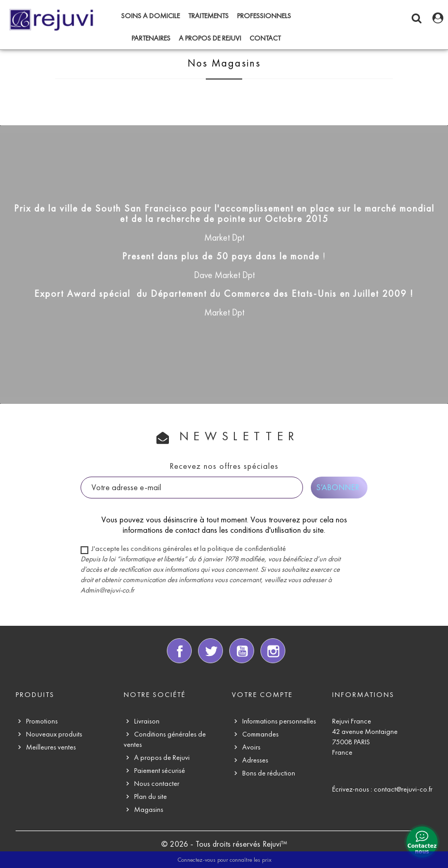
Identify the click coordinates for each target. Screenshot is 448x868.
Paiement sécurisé (160, 771)
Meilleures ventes (51, 747)
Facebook (179, 651)
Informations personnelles (279, 721)
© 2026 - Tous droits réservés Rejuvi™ (224, 844)
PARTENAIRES (151, 38)
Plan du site (150, 797)
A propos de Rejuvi (210, 38)
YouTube (242, 651)
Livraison (147, 721)
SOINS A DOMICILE (150, 16)
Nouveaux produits (54, 734)
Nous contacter (157, 784)
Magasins (149, 810)
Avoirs (251, 747)
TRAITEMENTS (208, 16)
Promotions (42, 721)
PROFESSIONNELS (264, 16)
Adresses (255, 760)
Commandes (260, 734)
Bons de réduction (269, 773)
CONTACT (265, 38)
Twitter (210, 651)
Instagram (273, 651)
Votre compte (262, 695)
